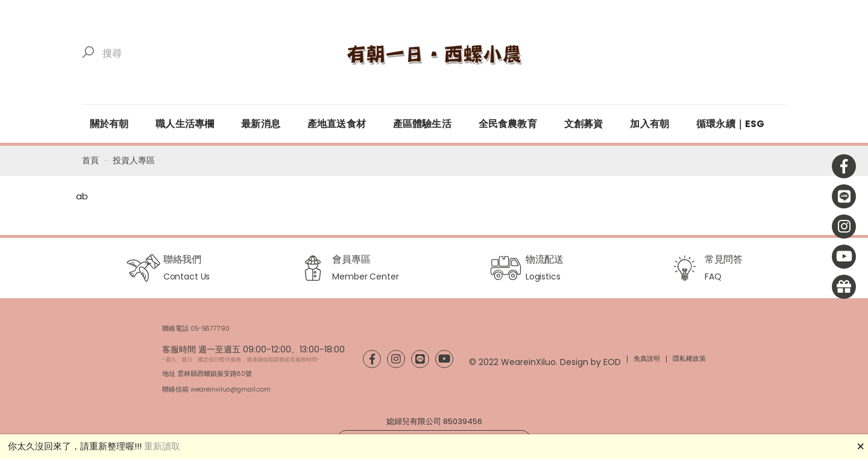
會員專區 (351, 259)
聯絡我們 (182, 259)
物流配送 (545, 259)
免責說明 (647, 359)
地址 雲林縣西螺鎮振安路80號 (207, 374)
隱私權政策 (689, 359)
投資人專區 (134, 160)
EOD (612, 362)
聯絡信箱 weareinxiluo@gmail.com (216, 389)
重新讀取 (162, 446)
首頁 (90, 160)
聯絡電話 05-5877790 (196, 329)
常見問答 (724, 259)
